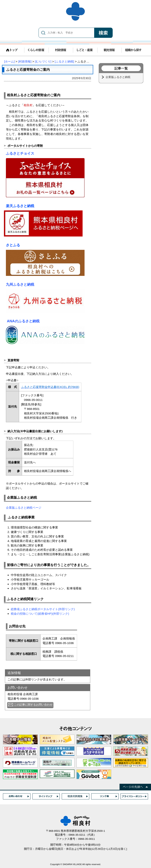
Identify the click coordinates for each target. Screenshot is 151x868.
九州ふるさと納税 (20, 284)
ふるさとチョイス (20, 153)
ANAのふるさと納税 (23, 321)
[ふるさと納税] (64, 61)
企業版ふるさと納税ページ (24, 508)
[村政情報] (25, 61)
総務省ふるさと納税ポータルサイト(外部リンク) (43, 609)
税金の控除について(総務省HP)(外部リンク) (40, 614)
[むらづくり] (43, 61)
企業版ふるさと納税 (118, 77)
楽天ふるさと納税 (20, 206)
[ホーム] (9, 61)
